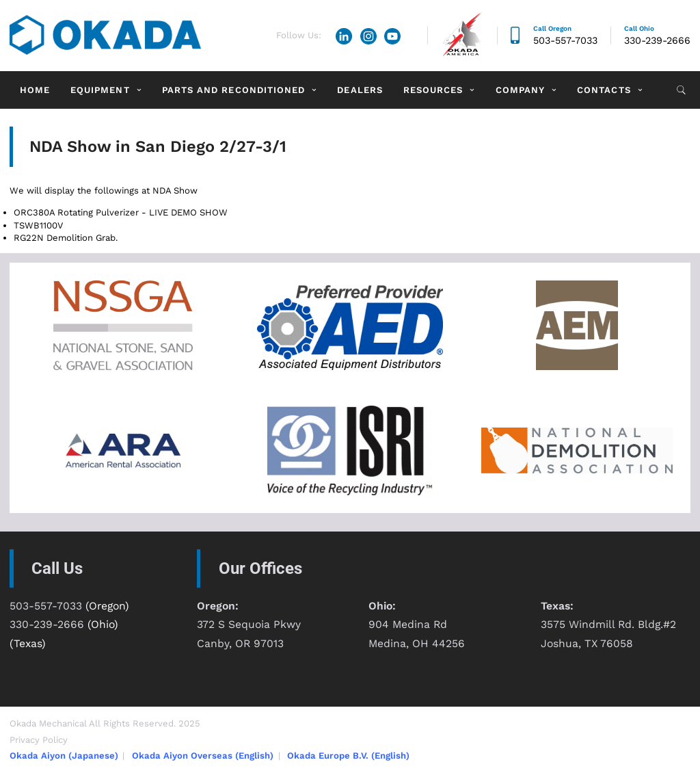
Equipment (100, 90)
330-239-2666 (657, 41)
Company (520, 90)
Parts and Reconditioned (233, 90)
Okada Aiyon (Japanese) (64, 756)
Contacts (604, 90)
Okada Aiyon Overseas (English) (203, 756)
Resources (433, 90)
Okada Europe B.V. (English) (348, 756)
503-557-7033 (565, 41)
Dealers (360, 90)
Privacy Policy (39, 740)
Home (35, 90)
